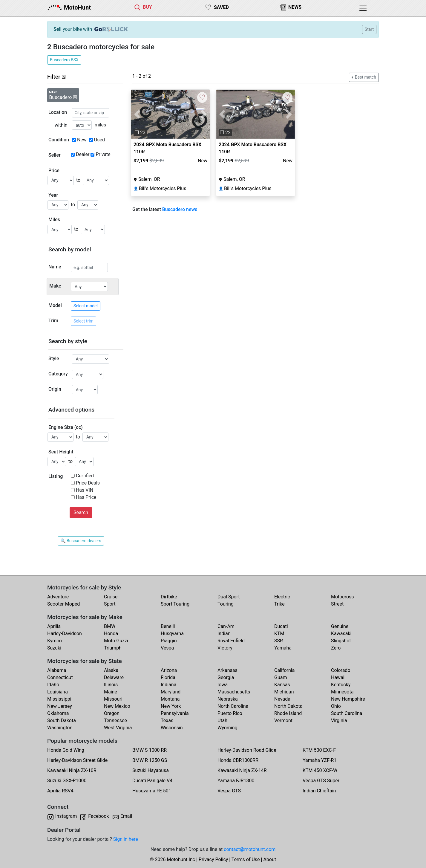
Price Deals (88, 483)
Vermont (283, 720)
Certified (85, 476)
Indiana (168, 685)
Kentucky (341, 685)
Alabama (57, 670)
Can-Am (226, 626)
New (82, 140)
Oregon (112, 713)
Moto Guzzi (116, 641)
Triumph (113, 648)
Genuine (340, 626)
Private (103, 154)
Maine (111, 692)
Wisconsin (172, 728)
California (284, 670)
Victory (225, 648)
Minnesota (342, 692)
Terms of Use (246, 859)
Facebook (98, 816)
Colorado (341, 670)
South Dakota (62, 720)
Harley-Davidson (65, 634)
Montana (170, 699)
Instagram (66, 816)
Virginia (339, 720)
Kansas (282, 685)
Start (369, 29)
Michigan (284, 692)
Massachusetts (234, 692)
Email (126, 816)
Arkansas (227, 670)
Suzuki (54, 648)
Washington (60, 728)
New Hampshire (348, 699)
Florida (168, 677)
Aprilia (54, 626)
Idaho (53, 685)
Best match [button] (365, 77)
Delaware (114, 677)
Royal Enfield (231, 641)
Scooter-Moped (63, 604)
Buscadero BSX (64, 60)
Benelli (168, 626)
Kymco (55, 641)
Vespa (167, 648)
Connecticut (60, 677)
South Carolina (347, 713)
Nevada (282, 699)
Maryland (171, 692)
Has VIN (85, 490)
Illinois (111, 685)
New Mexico (117, 706)
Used (99, 140)
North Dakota (288, 706)
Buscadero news (180, 209)
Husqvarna (172, 634)
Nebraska (228, 699)
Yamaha (283, 648)
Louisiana (58, 692)
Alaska (111, 670)
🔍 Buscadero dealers (81, 541)
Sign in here (126, 839)
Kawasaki (341, 634)
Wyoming (227, 728)
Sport (110, 604)
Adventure (58, 597)
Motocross (343, 597)
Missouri (113, 699)
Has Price (86, 497)
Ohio (336, 706)
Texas (167, 720)
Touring (226, 604)
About (270, 859)
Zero (336, 648)
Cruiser (112, 597)
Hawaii (338, 677)
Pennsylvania (175, 713)
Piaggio (169, 641)
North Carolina (233, 706)
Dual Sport (229, 597)
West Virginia (118, 728)
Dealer (83, 154)
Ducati (281, 626)
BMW (110, 626)
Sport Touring (175, 604)
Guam (281, 677)
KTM (279, 634)
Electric (282, 597)
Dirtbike (169, 597)
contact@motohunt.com (250, 849)
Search (81, 512)
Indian (224, 634)
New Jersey (60, 706)
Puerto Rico (230, 713)
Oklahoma (58, 713)
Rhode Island (288, 713)
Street (337, 604)
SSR (279, 641)
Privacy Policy (213, 859)
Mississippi (59, 699)
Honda (111, 634)
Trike (279, 604)
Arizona (169, 670)
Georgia (226, 677)
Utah (222, 720)
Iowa (223, 685)
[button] (137, 114)
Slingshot (341, 641)
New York (171, 706)
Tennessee (115, 720)
